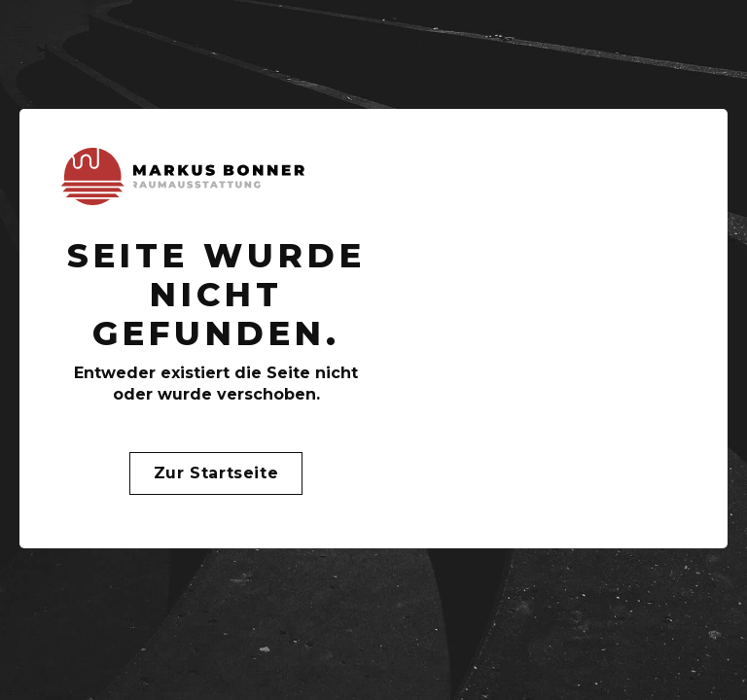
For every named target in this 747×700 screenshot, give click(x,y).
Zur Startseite (216, 473)
